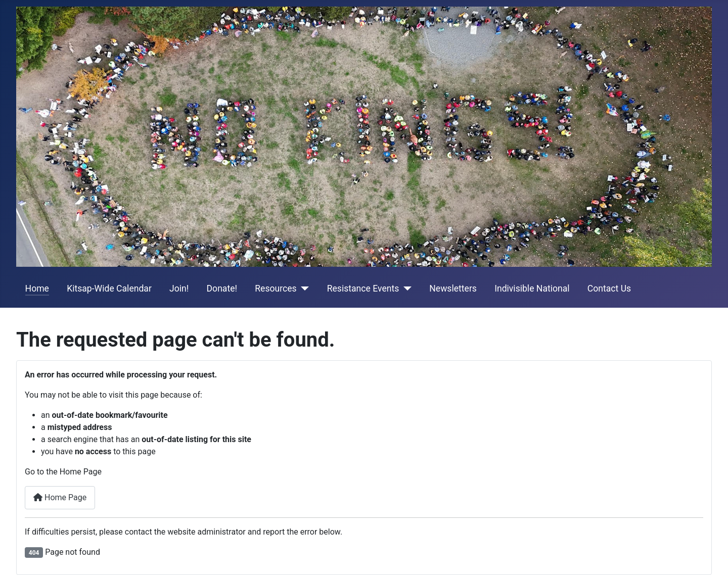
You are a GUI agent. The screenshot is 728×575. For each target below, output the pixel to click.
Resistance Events (363, 289)
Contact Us (609, 289)
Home (37, 289)
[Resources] (303, 289)
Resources (276, 289)
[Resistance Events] (405, 289)
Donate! (222, 289)
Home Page (60, 497)
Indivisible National (532, 289)
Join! (179, 289)
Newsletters (453, 289)
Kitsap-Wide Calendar (109, 289)
